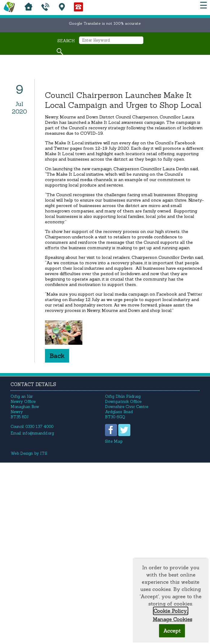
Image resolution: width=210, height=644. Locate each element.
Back (57, 356)
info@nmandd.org (38, 433)
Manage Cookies (172, 619)
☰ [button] (204, 5)
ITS (44, 453)
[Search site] (60, 52)
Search (66, 41)
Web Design (22, 453)
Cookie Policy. (171, 611)
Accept (172, 631)
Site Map (114, 441)
